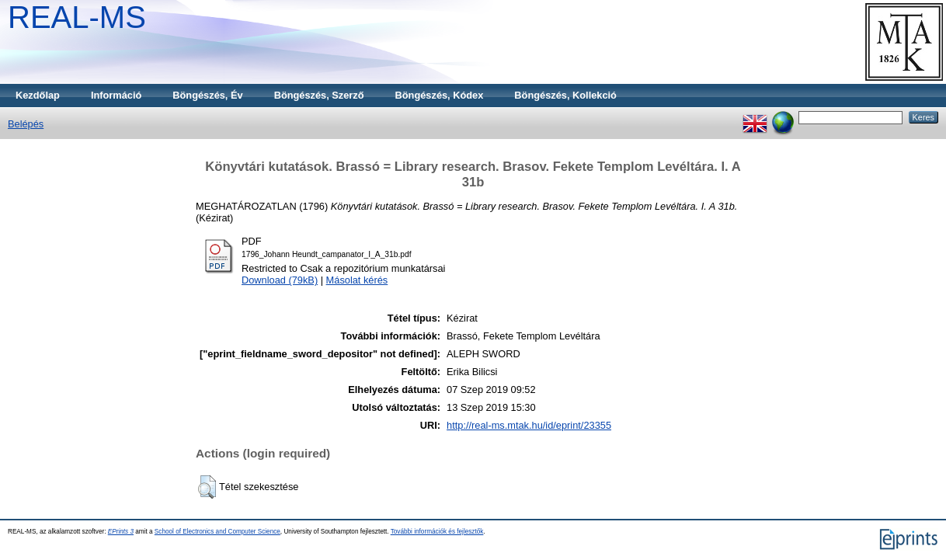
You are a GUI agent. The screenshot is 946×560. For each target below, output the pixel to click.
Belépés (26, 124)
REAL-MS (77, 17)
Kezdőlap (38, 95)
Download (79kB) (280, 280)
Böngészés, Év (207, 95)
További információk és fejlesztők (437, 532)
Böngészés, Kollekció (565, 95)
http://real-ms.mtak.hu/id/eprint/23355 (529, 425)
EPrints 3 (121, 532)
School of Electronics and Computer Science (217, 532)
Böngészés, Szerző (319, 95)
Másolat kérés (357, 280)
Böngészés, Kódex (440, 95)
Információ (116, 95)
